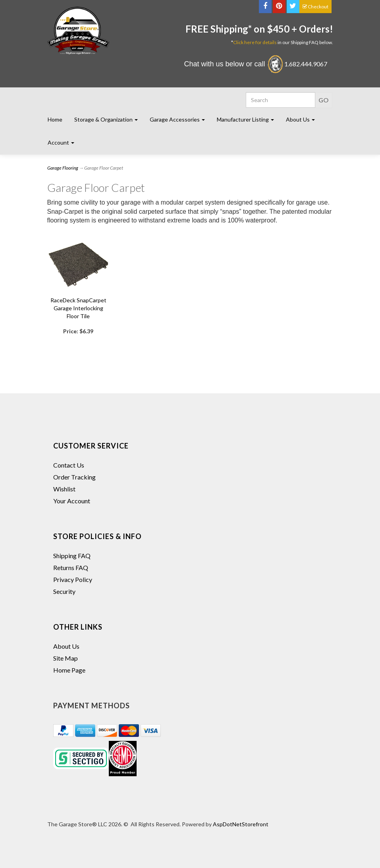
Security (64, 591)
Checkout (315, 7)
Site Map (66, 658)
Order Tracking (74, 477)
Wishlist (64, 489)
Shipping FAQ (72, 556)
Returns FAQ (71, 567)
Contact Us (69, 465)
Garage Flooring (63, 168)
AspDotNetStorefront (241, 824)
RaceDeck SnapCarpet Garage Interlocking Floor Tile (78, 308)
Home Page (69, 670)
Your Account (72, 501)
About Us (66, 646)
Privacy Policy (73, 579)
